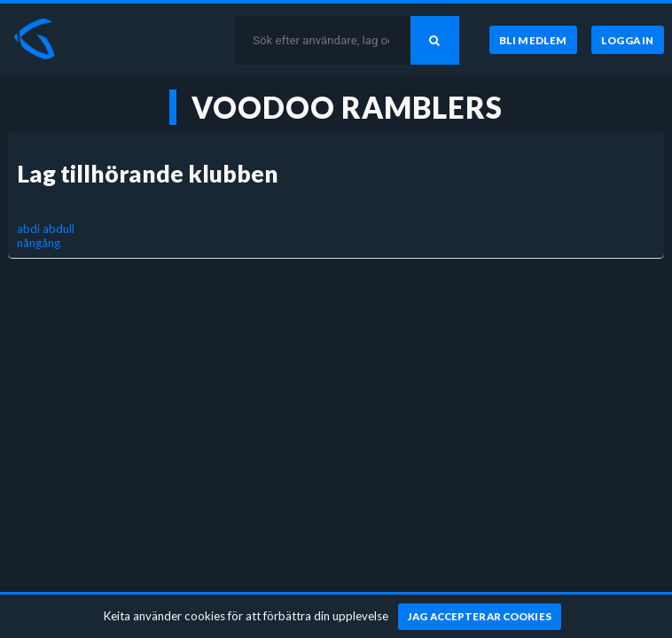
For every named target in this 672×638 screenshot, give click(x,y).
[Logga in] (628, 40)
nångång (39, 243)
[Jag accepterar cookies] (480, 617)
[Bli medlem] (533, 40)
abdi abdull (46, 229)
